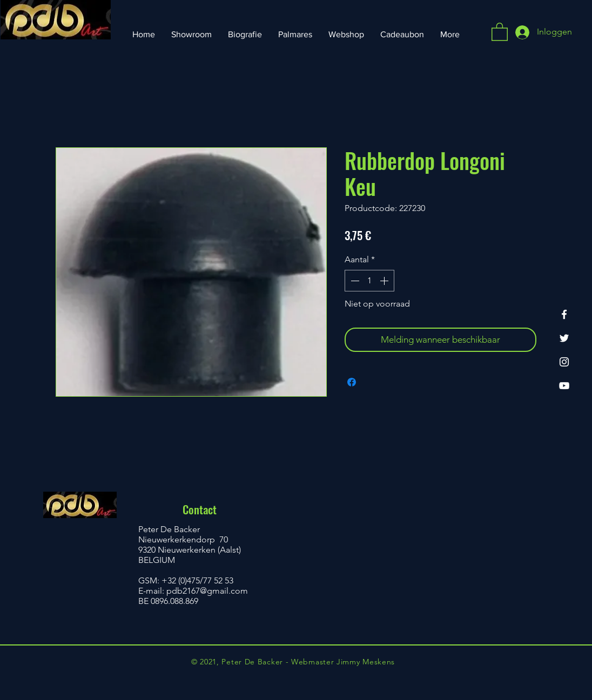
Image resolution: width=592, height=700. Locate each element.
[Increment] (385, 281)
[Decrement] (354, 281)
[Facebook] (564, 314)
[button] (500, 31)
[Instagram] (564, 362)
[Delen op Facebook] (352, 382)
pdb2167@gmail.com (207, 591)
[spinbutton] (369, 281)
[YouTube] (564, 386)
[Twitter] (564, 338)
